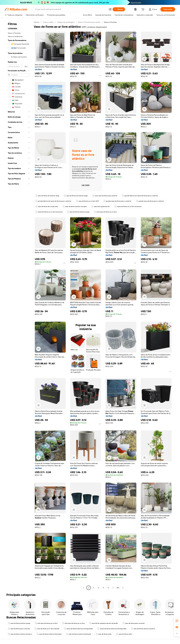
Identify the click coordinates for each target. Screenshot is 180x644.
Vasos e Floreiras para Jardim (89, 22)
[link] (177, 621)
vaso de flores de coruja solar (47, 206)
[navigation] (19, 305)
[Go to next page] (123, 588)
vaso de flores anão (104, 634)
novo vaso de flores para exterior (105, 196)
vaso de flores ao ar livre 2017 (87, 201)
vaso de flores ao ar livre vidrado (47, 629)
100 (118, 588)
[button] (110, 9)
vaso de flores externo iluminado (49, 634)
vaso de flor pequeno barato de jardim (104, 623)
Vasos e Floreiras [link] (110, 22)
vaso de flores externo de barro (143, 629)
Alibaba (37, 22)
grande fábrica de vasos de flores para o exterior (140, 196)
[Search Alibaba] (71, 9)
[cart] (143, 10)
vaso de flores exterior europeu (75, 206)
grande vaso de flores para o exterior (118, 201)
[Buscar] (119, 9)
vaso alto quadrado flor (101, 206)
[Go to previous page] (84, 588)
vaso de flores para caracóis (134, 623)
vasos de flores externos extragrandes (78, 629)
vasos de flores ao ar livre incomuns (128, 206)
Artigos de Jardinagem (66, 22)
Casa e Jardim (48, 22)
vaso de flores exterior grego (78, 212)
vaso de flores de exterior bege (47, 196)
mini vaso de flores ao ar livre (105, 212)
